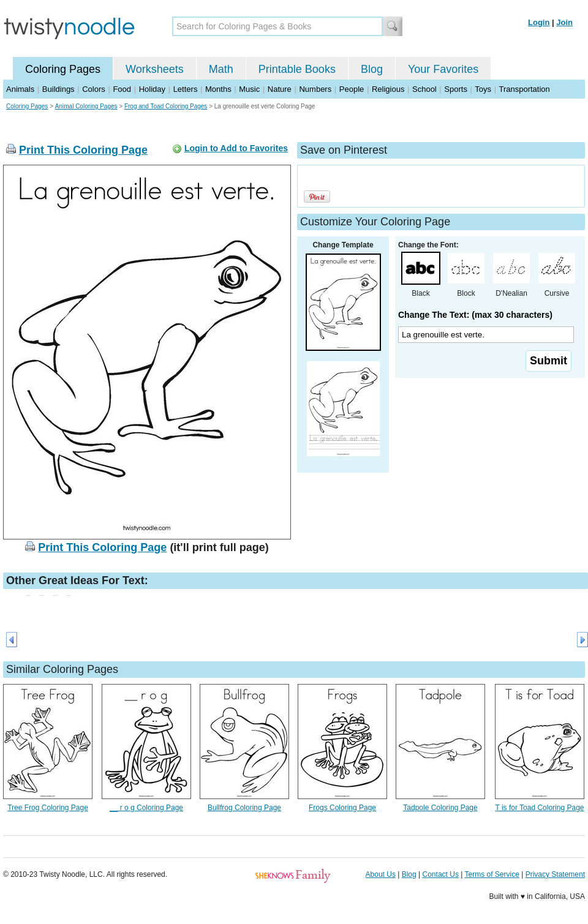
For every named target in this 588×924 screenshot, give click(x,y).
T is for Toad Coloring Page (540, 808)
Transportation (524, 89)
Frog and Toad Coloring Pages (166, 106)
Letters (186, 89)
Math (221, 69)
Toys (483, 89)
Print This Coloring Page (83, 150)
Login (539, 22)
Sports (456, 89)
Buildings (58, 89)
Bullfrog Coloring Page (244, 808)
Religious (388, 89)
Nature (280, 89)
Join (564, 22)
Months (218, 89)
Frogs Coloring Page (342, 808)
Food (122, 89)
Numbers (315, 89)
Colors (94, 89)
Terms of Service (492, 874)
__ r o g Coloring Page (146, 808)
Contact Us (441, 874)
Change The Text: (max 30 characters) (475, 315)
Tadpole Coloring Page (440, 808)
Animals (20, 89)
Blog (372, 69)
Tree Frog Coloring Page (48, 808)
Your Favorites (443, 69)
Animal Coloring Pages (86, 106)
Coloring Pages (63, 69)
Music (249, 89)
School (424, 89)
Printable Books (297, 69)
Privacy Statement (555, 874)
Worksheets (155, 69)
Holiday (152, 89)
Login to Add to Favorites (236, 148)
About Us (381, 874)
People (352, 89)
